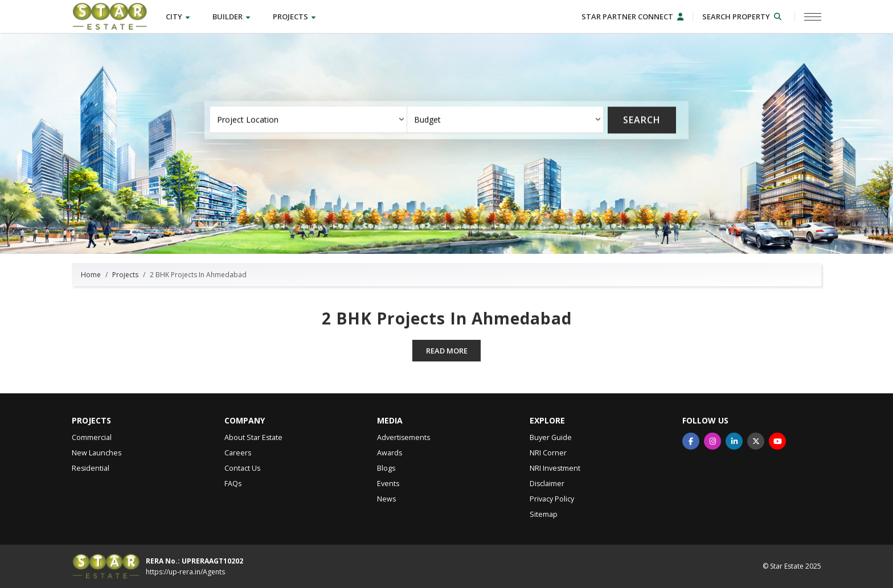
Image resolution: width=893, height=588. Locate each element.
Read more (447, 351)
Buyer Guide (551, 437)
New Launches (97, 453)
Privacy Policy (552, 499)
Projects (294, 17)
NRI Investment (555, 468)
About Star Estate (253, 437)
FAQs (233, 484)
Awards (390, 453)
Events (388, 484)
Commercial (92, 437)
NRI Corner (548, 453)
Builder (231, 17)
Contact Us (242, 468)
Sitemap (544, 514)
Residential (91, 468)
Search (642, 120)
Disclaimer (547, 484)
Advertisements (404, 437)
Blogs (386, 468)
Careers (238, 453)
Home (91, 275)
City (178, 17)
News (386, 499)
